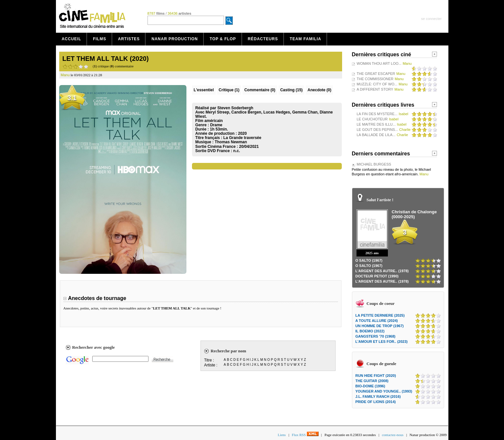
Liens (282, 435)
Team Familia (305, 39)
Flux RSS (305, 435)
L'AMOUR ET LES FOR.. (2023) (382, 342)
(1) (229, 90)
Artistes (129, 39)
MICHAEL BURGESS (374, 164)
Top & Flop (223, 39)
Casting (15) (292, 90)
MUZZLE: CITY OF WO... (377, 84)
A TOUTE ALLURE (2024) (377, 321)
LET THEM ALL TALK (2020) (106, 59)
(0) (260, 90)
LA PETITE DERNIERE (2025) (380, 315)
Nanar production (175, 39)
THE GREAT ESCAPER (376, 74)
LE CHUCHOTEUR (372, 119)
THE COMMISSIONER (375, 79)
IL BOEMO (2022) (370, 331)
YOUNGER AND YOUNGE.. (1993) (384, 391)
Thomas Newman (231, 142)
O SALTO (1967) (369, 260)
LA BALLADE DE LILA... (376, 135)
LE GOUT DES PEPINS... (377, 130)
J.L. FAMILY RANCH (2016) (378, 396)
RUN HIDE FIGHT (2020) (376, 376)
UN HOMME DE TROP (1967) (380, 326)
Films (100, 39)
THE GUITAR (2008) (372, 381)
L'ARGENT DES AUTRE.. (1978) (382, 271)
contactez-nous (393, 435)
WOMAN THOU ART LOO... (379, 63)
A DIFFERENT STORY (375, 89)
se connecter (432, 19)
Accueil (72, 39)
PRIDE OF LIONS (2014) (376, 402)
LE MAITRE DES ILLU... (376, 124)
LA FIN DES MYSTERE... (377, 114)
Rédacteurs (263, 39)
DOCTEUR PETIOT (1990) (377, 276)
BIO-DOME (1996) (370, 386)
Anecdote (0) (319, 90)
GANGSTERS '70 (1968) (375, 336)
